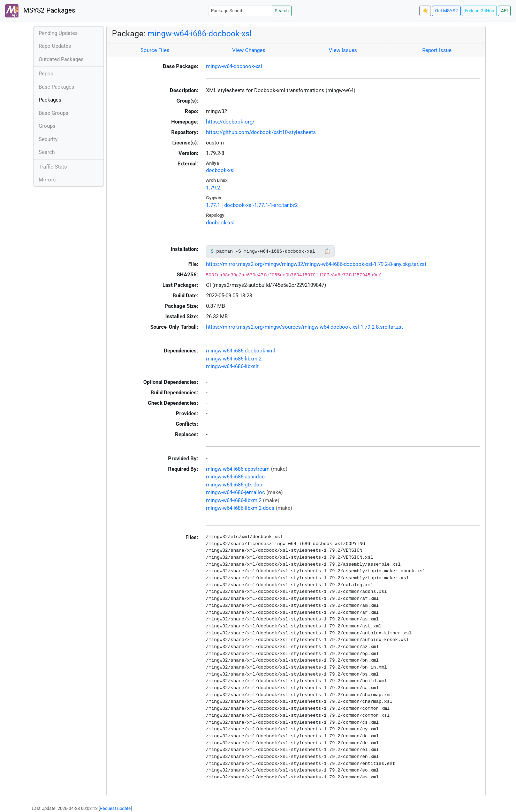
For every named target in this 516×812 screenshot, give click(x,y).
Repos (46, 74)
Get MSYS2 (446, 11)
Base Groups (54, 113)
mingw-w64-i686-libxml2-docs (240, 508)
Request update (115, 808)
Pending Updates (58, 33)
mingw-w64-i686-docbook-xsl (200, 33)
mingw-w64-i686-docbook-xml (241, 351)
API (504, 11)
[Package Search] (240, 11)
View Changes (249, 50)
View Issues (343, 50)
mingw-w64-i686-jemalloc (236, 492)
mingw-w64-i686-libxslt (232, 366)
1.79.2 (213, 188)
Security (48, 139)
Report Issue (437, 50)
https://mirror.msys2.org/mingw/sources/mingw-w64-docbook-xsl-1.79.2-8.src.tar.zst (305, 327)
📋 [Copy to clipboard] (327, 251)
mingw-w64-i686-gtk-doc (234, 485)
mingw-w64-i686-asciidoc (235, 477)
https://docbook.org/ (230, 122)
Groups (47, 126)
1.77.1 (213, 205)
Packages (50, 100)
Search (282, 11)
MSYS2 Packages (40, 11)
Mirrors (47, 180)
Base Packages (56, 87)
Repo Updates (55, 46)
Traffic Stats (53, 167)
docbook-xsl (220, 170)
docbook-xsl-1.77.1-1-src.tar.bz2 (261, 205)
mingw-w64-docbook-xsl (234, 66)
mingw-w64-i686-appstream (238, 469)
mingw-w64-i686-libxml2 (234, 359)
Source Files (155, 50)
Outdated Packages (61, 59)
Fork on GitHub (479, 11)
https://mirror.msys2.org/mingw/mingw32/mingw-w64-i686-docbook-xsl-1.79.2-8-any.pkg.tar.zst (316, 264)
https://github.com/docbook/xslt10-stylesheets (261, 132)
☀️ (425, 11)
